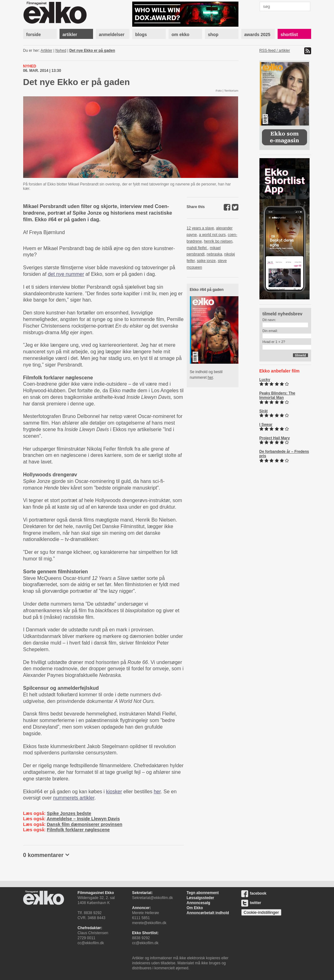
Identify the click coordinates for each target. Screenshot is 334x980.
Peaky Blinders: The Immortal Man (277, 395)
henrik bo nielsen (218, 241)
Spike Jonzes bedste (69, 813)
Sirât (264, 411)
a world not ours (212, 235)
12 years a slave (200, 228)
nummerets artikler (74, 798)
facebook (254, 893)
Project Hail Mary (275, 438)
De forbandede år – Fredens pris (284, 454)
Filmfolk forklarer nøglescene (78, 830)
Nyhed (61, 51)
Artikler (47, 51)
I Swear (266, 425)
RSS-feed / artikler (275, 51)
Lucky (265, 380)
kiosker (114, 792)
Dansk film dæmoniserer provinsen (84, 824)
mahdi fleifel (197, 248)
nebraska (214, 254)
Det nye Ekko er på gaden (92, 51)
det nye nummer (66, 274)
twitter (251, 903)
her (157, 792)
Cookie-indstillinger (261, 912)
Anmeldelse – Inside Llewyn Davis (83, 819)
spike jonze (206, 261)
